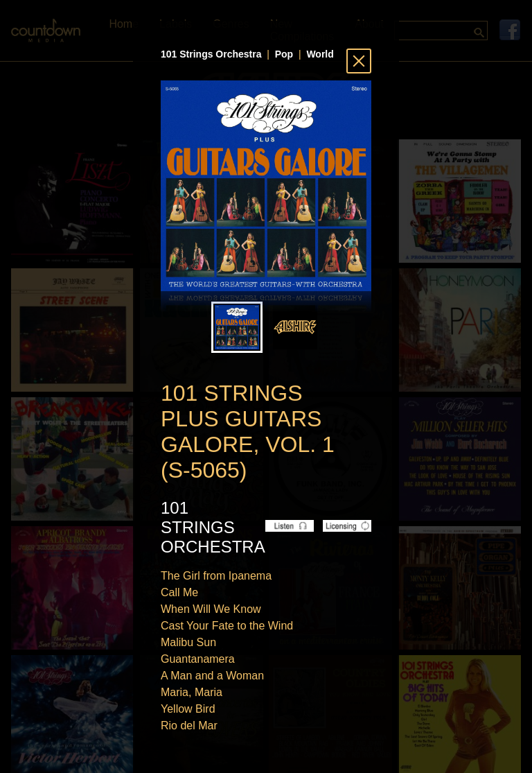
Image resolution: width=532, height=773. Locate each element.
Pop (284, 54)
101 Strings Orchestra (211, 54)
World (320, 54)
